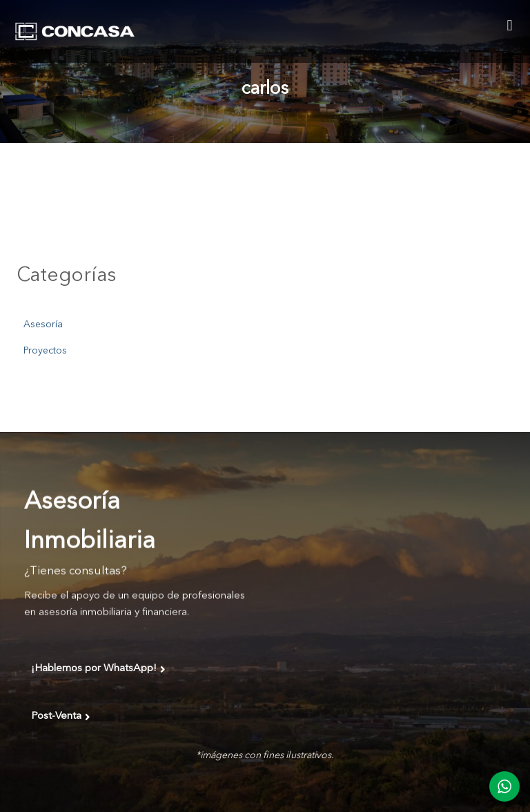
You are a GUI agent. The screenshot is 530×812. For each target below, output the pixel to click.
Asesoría (43, 325)
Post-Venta (61, 717)
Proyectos (45, 351)
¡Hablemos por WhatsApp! (98, 669)
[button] (510, 25)
